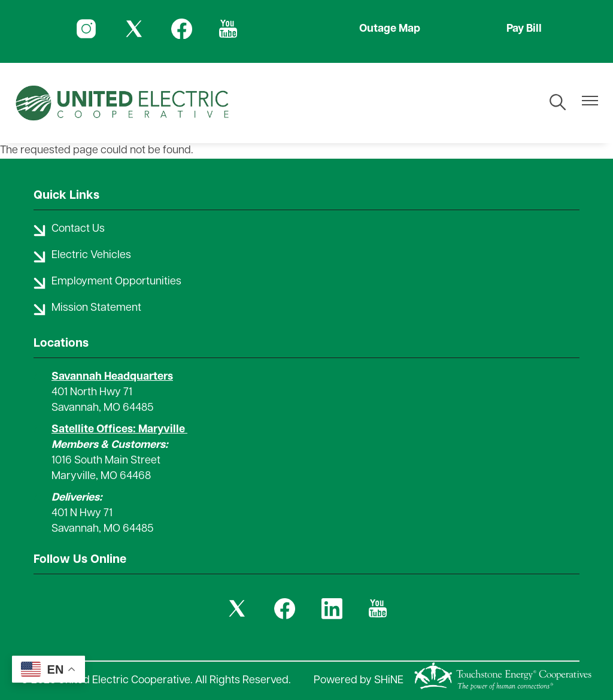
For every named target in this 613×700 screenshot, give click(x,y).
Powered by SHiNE (359, 681)
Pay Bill (524, 29)
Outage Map (390, 29)
